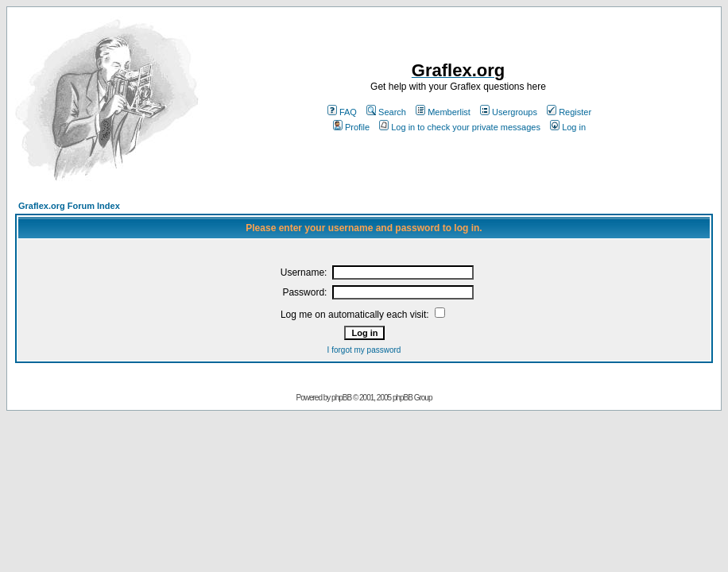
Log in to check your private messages (460, 127)
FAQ (342, 112)
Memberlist (443, 112)
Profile (351, 127)
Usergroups (509, 112)
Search (386, 112)
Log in (568, 127)
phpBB (341, 398)
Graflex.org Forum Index (69, 206)
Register (569, 112)
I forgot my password (364, 350)
